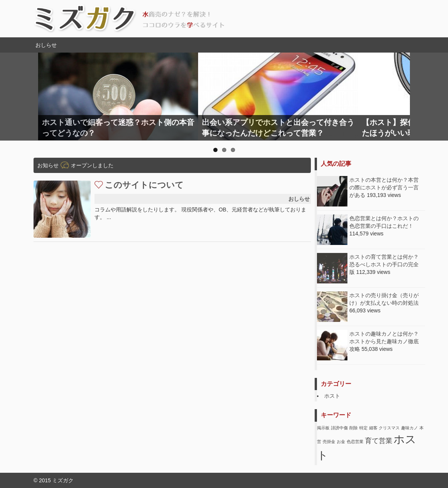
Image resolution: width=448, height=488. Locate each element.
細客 (373, 428)
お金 (341, 442)
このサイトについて (144, 185)
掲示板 (323, 428)
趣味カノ (410, 428)
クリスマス (389, 428)
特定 (363, 428)
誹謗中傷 (339, 428)
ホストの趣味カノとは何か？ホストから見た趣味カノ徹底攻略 (384, 341)
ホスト (332, 396)
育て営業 (379, 441)
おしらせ (299, 199)
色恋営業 (355, 442)
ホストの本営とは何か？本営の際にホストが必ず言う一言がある (384, 187)
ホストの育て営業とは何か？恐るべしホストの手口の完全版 (384, 264)
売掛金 (329, 442)
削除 (354, 428)
